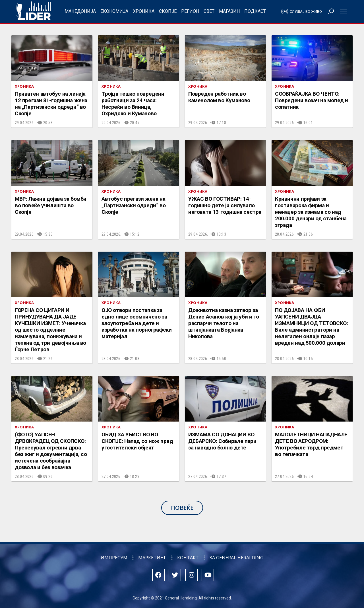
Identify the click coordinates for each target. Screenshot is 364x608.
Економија (114, 11)
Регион (190, 11)
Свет (209, 11)
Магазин (229, 11)
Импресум (114, 558)
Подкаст (255, 11)
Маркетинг (152, 558)
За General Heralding (236, 558)
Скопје (168, 11)
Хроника (144, 11)
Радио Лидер (33, 11)
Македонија (80, 11)
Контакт (188, 558)
